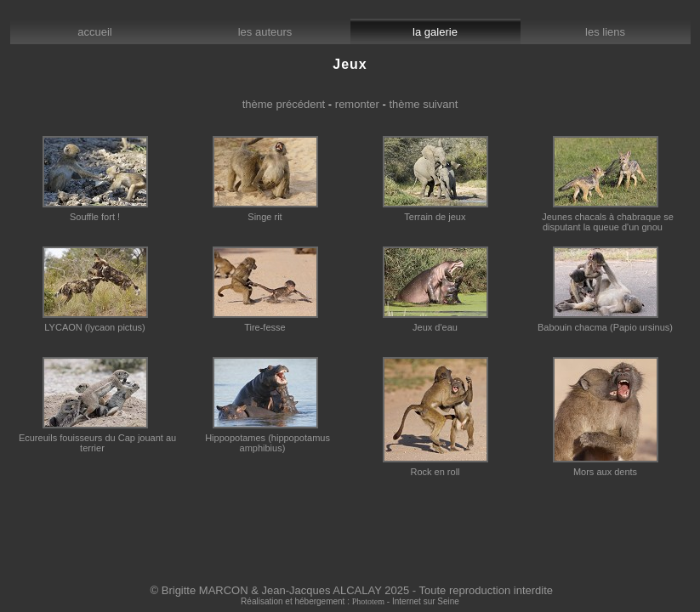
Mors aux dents (606, 467)
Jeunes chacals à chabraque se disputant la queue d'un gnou (605, 218)
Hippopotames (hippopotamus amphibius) (265, 439)
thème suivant (423, 104)
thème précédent (284, 104)
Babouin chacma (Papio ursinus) (605, 323)
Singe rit (265, 212)
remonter (357, 104)
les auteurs (265, 32)
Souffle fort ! (95, 212)
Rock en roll (435, 467)
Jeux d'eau (435, 323)
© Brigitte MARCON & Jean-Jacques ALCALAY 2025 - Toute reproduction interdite (352, 590)
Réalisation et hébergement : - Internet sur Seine (350, 601)
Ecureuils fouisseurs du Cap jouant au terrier (95, 439)
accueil (95, 32)
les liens (605, 32)
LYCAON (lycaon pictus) (95, 323)
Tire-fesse (265, 323)
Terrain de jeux (435, 212)
